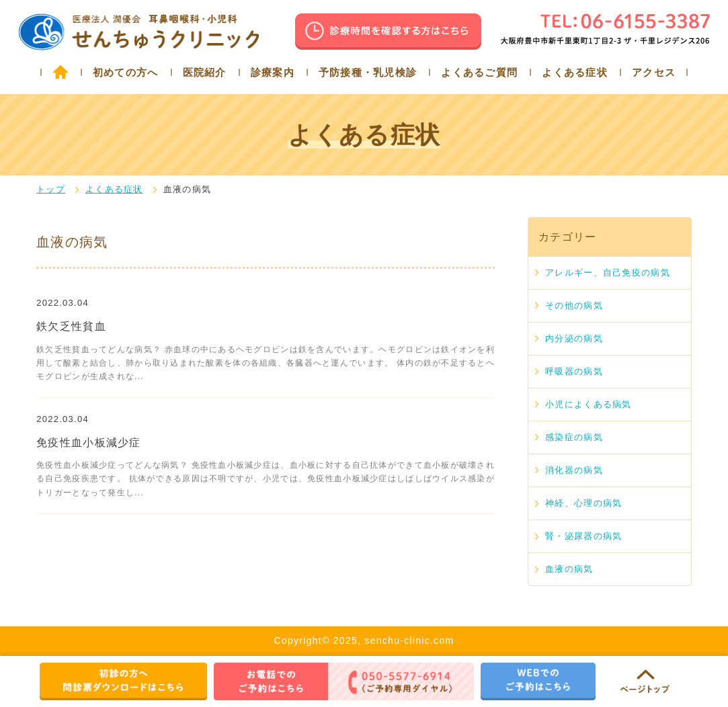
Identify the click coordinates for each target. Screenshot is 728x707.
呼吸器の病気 (574, 371)
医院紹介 (205, 72)
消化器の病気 (574, 470)
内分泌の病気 (574, 338)
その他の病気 (574, 305)
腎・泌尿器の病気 (583, 536)
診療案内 (273, 72)
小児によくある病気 (589, 404)
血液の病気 (569, 569)
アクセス (654, 72)
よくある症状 (575, 72)
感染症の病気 (574, 437)
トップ (51, 189)
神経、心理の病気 (583, 503)
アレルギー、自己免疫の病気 (608, 273)
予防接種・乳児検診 (368, 72)
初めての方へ (126, 72)
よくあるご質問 (479, 72)
